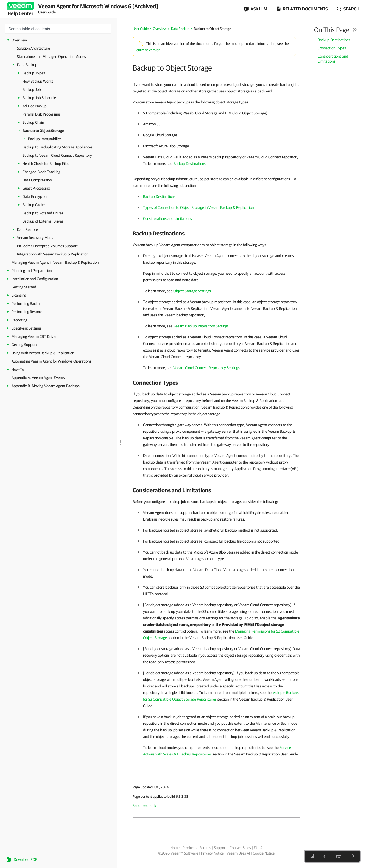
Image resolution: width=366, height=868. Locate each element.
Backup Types (34, 73)
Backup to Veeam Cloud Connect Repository (57, 155)
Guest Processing (36, 188)
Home (175, 848)
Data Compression (37, 180)
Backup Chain (33, 122)
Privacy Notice (212, 853)
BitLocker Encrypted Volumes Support (47, 246)
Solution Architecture (33, 48)
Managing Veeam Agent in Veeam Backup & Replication (55, 262)
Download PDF (25, 859)
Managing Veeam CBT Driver (34, 336)
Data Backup (27, 65)
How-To (18, 369)
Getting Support (24, 345)
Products (189, 848)
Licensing (19, 295)
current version (148, 50)
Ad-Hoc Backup (35, 106)
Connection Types (332, 48)
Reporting (19, 320)
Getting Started (24, 287)
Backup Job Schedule (39, 98)
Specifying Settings (26, 328)
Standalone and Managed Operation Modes (51, 57)
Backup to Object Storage (43, 131)
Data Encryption (35, 196)
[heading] (216, 233)
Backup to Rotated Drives (43, 213)
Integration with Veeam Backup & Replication (53, 254)
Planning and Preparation (32, 271)
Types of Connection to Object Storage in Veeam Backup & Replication (198, 207)
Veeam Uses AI (238, 853)
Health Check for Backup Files (46, 164)
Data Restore (27, 229)
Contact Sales (240, 848)
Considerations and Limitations (333, 59)
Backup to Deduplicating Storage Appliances (58, 147)
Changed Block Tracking (41, 172)
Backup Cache (34, 205)
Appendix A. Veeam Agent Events (38, 378)
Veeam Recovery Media (36, 238)
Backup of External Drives (43, 221)
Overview (19, 40)
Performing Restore (27, 312)
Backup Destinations (334, 40)
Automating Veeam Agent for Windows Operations (51, 361)
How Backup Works (38, 81)
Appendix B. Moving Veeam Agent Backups (46, 386)
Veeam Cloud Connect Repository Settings (206, 368)
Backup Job (32, 89)
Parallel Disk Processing (41, 114)
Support (220, 848)
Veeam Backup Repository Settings (201, 326)
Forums (205, 848)
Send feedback (144, 805)
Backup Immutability (44, 139)
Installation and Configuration (35, 279)
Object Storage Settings (192, 291)
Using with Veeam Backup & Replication (43, 353)
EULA (258, 848)
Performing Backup (27, 304)
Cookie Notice (264, 853)
